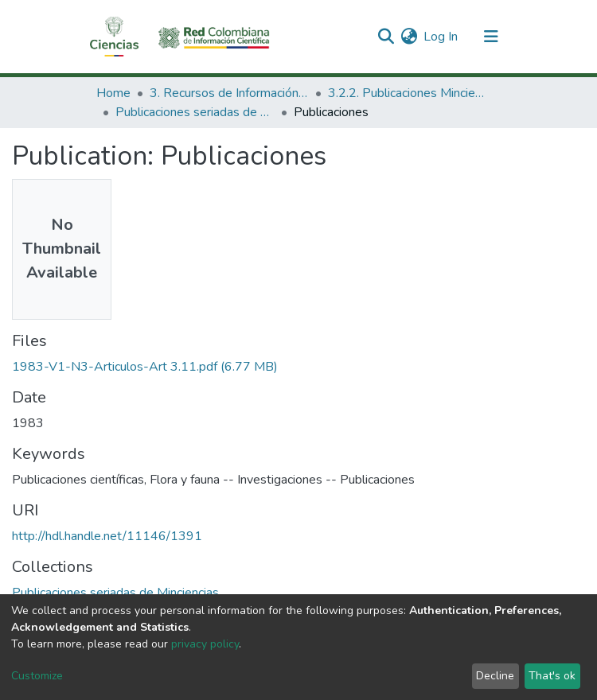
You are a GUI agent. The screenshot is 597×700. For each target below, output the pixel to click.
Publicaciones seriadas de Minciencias (195, 112)
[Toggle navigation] (491, 37)
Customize (37, 676)
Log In (441, 37)
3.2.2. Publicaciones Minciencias (408, 93)
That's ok (552, 676)
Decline (495, 676)
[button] (409, 37)
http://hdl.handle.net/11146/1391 (107, 536)
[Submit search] (386, 37)
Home (113, 93)
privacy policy (205, 644)
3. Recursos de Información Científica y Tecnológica (229, 93)
